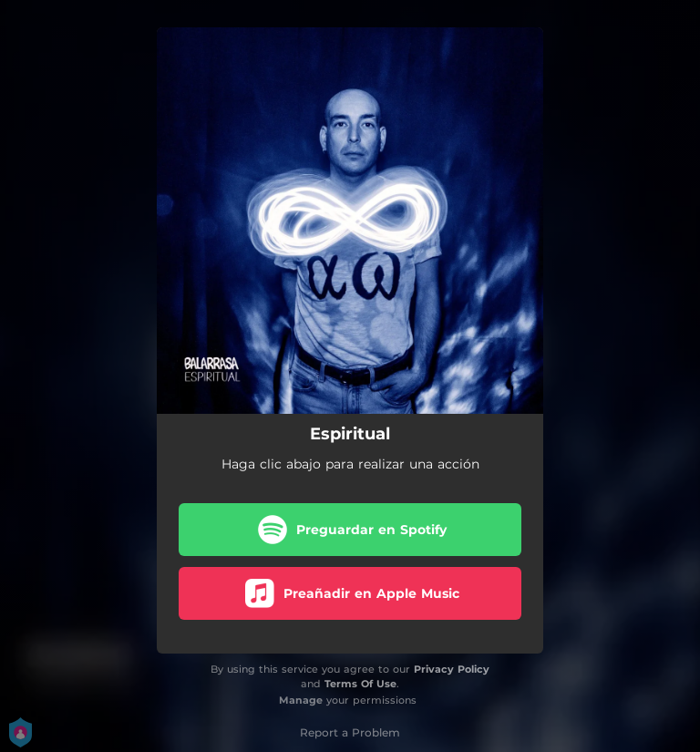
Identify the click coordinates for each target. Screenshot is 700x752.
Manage (301, 700)
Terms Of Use (360, 684)
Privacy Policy (452, 669)
